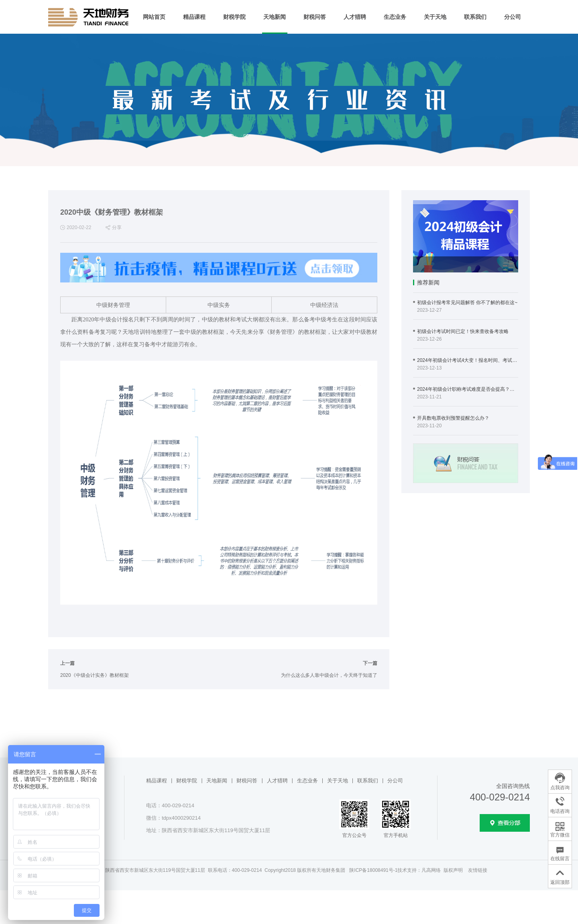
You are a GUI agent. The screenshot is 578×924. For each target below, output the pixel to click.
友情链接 (478, 870)
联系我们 (475, 17)
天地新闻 (275, 17)
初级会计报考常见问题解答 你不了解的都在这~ (467, 303)
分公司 (513, 17)
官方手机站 (396, 835)
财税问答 (315, 17)
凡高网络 (431, 870)
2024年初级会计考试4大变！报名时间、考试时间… (468, 360)
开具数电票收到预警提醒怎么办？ (453, 418)
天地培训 (134, 332)
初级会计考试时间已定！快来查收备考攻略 (463, 331)
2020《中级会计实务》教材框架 (95, 675)
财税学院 (234, 17)
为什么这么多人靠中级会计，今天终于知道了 (329, 675)
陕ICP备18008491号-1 (373, 870)
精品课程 (194, 17)
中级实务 (219, 305)
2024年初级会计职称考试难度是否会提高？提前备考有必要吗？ (468, 389)
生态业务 (395, 17)
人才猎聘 (355, 17)
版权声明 (453, 870)
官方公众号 (354, 835)
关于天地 (435, 17)
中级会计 (111, 319)
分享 (117, 227)
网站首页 (154, 17)
